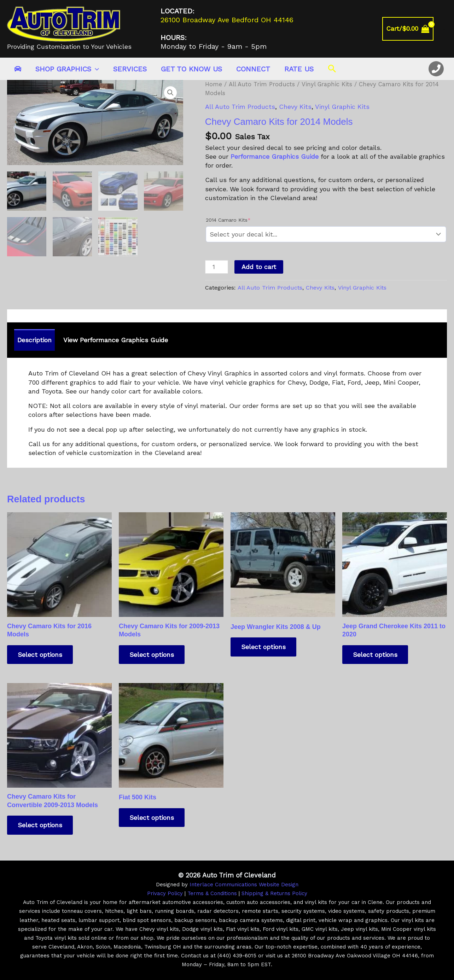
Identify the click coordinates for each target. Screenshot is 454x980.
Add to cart (259, 267)
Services (130, 69)
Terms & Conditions (212, 893)
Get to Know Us (191, 69)
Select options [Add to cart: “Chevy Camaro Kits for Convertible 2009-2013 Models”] (40, 825)
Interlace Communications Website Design (244, 885)
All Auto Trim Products (262, 84)
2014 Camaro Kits (228, 220)
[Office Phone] (436, 69)
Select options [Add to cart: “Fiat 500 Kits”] (152, 818)
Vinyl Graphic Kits (327, 84)
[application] (95, 69)
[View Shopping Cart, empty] (408, 29)
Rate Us (299, 69)
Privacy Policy (165, 893)
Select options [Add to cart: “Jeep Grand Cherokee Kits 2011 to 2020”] (375, 655)
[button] (332, 69)
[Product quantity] (217, 267)
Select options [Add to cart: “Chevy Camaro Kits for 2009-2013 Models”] (152, 655)
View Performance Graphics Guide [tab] (116, 340)
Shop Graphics (67, 69)
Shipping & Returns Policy (274, 893)
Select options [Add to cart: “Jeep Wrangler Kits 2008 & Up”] (263, 647)
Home (214, 84)
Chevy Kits (295, 107)
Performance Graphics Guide (275, 156)
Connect (253, 69)
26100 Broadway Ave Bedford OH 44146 (227, 20)
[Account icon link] (444, 29)
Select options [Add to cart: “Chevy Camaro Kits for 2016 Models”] (40, 655)
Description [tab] (34, 340)
